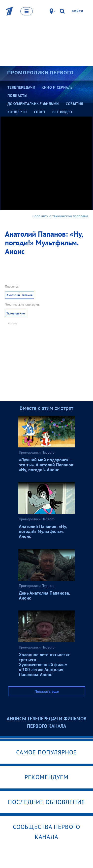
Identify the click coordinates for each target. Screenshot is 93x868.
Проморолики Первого (40, 73)
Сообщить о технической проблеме (60, 216)
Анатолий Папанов (19, 295)
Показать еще (47, 691)
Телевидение (16, 313)
